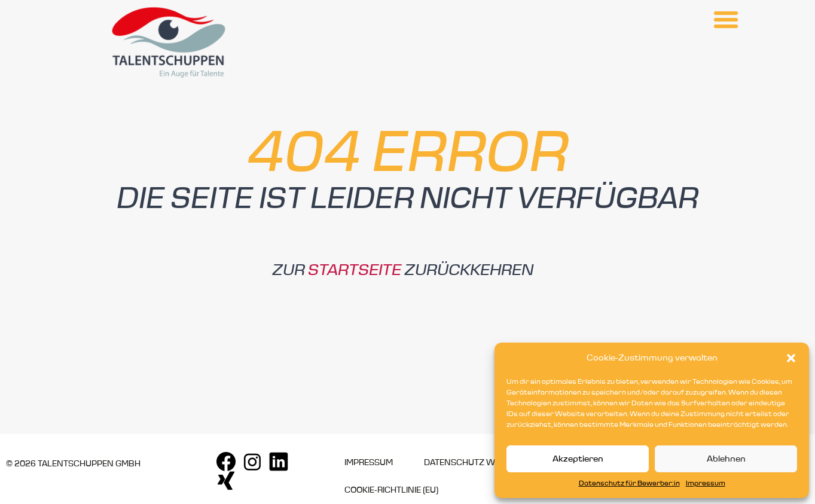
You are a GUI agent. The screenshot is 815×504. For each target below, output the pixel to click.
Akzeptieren (578, 459)
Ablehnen (726, 459)
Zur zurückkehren (403, 271)
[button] (791, 358)
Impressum (706, 484)
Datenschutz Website (473, 463)
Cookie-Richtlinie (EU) (391, 490)
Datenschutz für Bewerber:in (629, 484)
